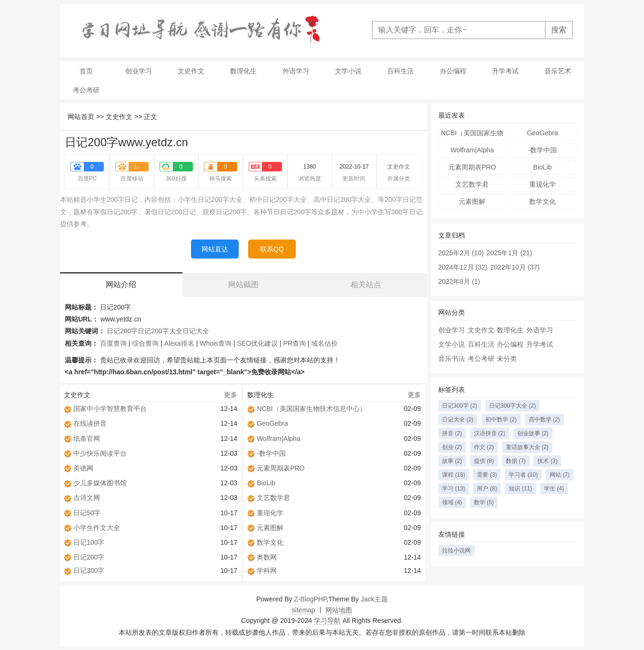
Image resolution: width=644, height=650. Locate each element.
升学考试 (505, 71)
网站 (560, 475)
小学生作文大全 (97, 528)
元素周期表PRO (281, 468)
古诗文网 (87, 498)
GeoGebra (272, 423)
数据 (516, 461)
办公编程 (453, 71)
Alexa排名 (179, 343)
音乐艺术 (558, 71)
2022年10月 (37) (515, 267)
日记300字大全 (513, 406)
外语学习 (296, 71)
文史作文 (191, 71)
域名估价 (324, 343)
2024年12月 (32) (463, 267)
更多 (231, 395)
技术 (547, 461)
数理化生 (243, 71)
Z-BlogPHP (310, 599)
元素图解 (270, 528)
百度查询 (113, 343)
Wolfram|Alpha (278, 439)
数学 (484, 502)
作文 (484, 447)
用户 (487, 489)
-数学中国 (271, 453)
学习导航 (327, 620)
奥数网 (267, 557)
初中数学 (501, 420)
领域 (452, 502)
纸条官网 (87, 439)
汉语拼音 (490, 433)
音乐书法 (452, 359)
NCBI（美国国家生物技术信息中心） (311, 409)
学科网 (267, 570)
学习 (454, 489)
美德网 (83, 468)
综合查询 (145, 343)
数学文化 (270, 542)
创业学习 (139, 71)
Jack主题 (374, 599)
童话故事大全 (527, 447)
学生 (554, 489)
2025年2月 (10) (461, 253)
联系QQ (272, 249)
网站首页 (81, 117)
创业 (452, 447)
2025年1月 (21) (509, 253)
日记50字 (87, 513)
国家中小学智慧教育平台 (110, 409)
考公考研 (86, 90)
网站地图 (339, 610)
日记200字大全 (160, 331)
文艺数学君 (273, 498)
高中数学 (544, 420)
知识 (520, 489)
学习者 (523, 475)
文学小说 (348, 71)
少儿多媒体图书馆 (100, 483)
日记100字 (89, 542)
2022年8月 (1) (459, 281)
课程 (454, 475)
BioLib (266, 483)
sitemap (304, 610)
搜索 (559, 30)
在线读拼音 (90, 423)
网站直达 (215, 249)
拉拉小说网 (456, 550)
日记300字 (89, 570)
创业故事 (533, 433)
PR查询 (295, 343)
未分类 (507, 359)
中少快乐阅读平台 (100, 453)
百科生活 (401, 71)
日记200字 (122, 331)
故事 (452, 461)
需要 (487, 475)
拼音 (452, 433)
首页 (86, 71)
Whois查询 (216, 343)
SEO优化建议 (258, 343)
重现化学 (270, 513)
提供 (484, 461)
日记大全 (196, 331)
